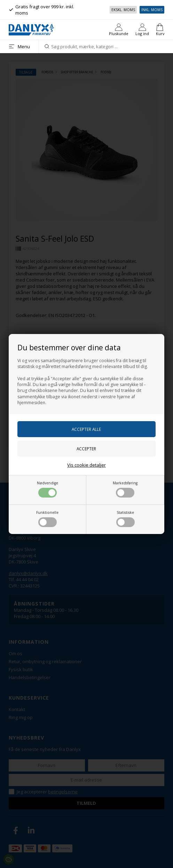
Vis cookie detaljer (86, 465)
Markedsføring (125, 489)
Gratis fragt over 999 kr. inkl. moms (41, 10)
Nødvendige (48, 489)
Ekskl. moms (123, 10)
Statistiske (125, 519)
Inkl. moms (152, 10)
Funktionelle (47, 519)
